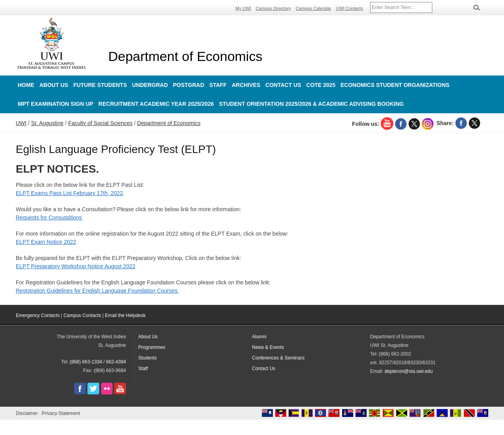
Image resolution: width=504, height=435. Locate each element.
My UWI (243, 8)
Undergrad (150, 85)
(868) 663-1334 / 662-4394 (98, 362)
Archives (246, 85)
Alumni (259, 337)
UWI (21, 123)
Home (26, 85)
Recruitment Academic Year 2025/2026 (156, 104)
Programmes (152, 347)
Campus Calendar (313, 8)
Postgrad (188, 85)
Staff (218, 85)
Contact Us (283, 85)
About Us (54, 85)
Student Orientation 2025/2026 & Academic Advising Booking (311, 104)
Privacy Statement (61, 413)
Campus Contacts (82, 315)
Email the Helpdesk (125, 315)
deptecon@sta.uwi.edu (409, 371)
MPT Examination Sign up (56, 104)
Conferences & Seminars (278, 358)
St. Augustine (47, 123)
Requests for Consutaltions (49, 217)
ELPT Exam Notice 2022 (46, 242)
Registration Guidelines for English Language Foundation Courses (97, 291)
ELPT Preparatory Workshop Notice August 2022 (76, 266)
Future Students (100, 85)
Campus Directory (274, 8)
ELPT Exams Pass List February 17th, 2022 (69, 193)
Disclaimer (27, 413)
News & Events (268, 347)
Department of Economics (185, 56)
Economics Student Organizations (395, 85)
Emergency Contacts (38, 315)
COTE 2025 (321, 85)
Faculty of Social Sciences (100, 123)
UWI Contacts (349, 8)
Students (147, 358)
